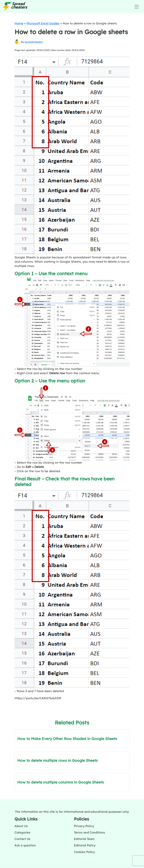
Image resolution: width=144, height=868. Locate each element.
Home (19, 23)
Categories (22, 832)
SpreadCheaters (34, 42)
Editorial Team (84, 839)
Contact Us (22, 839)
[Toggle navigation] (137, 7)
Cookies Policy (84, 852)
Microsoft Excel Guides (43, 23)
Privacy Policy (84, 826)
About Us (21, 826)
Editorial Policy (85, 845)
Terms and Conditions (90, 832)
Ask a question (25, 845)
